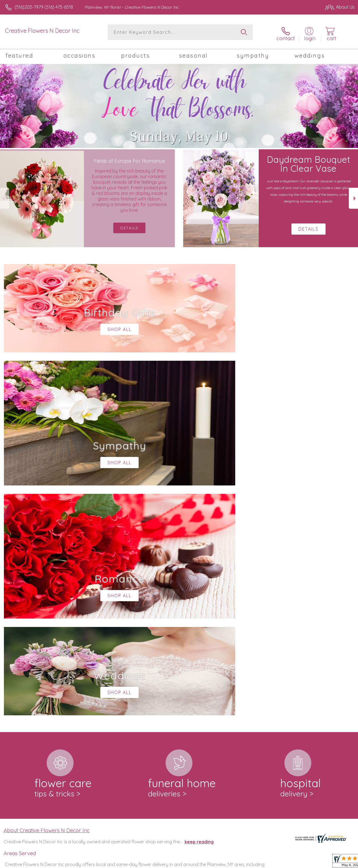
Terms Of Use (227, 862)
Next (353, 196)
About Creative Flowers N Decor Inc (47, 598)
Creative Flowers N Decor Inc (42, 31)
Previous (5, 196)
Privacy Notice (260, 862)
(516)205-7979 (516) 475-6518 (44, 7)
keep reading (199, 610)
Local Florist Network (300, 862)
